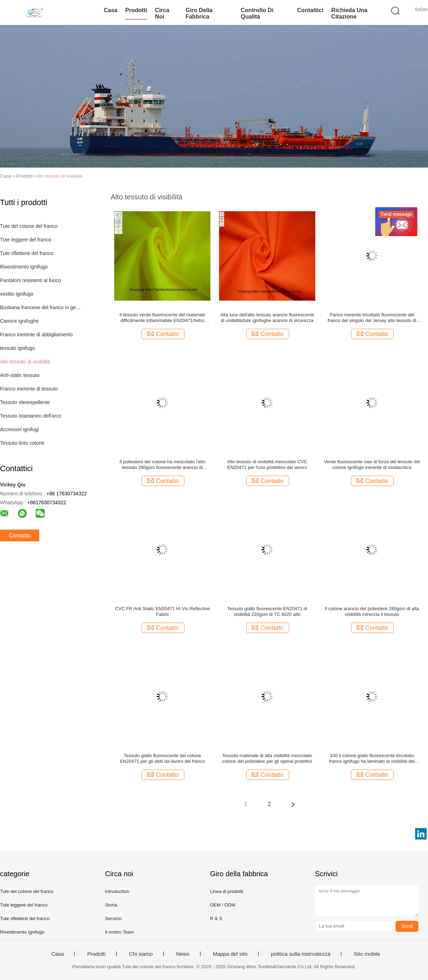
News (183, 954)
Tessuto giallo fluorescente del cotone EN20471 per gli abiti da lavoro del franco (162, 758)
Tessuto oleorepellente (25, 402)
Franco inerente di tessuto (29, 389)
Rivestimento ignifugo (24, 267)
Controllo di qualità (257, 13)
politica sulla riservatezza (301, 954)
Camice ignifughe (19, 321)
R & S (216, 918)
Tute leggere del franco (26, 240)
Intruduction (117, 891)
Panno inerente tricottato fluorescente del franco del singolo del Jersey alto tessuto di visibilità (372, 318)
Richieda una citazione (349, 13)
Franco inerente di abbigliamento (36, 335)
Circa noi (162, 13)
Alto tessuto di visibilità (59, 176)
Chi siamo (141, 954)
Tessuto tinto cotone (22, 443)
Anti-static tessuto (20, 375)
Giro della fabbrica (199, 13)
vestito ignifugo (17, 294)
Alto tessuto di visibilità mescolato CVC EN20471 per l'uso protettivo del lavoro (267, 465)
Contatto (20, 535)
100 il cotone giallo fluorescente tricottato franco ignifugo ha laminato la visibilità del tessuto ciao (372, 759)
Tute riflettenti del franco (27, 253)
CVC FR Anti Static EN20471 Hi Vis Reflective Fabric (163, 611)
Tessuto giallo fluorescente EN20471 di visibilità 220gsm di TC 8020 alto (267, 611)
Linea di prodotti (227, 891)
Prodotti (136, 10)
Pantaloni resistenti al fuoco (30, 280)
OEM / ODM (223, 905)
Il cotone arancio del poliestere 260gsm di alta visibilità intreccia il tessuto (372, 611)
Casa (111, 10)
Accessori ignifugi (19, 429)
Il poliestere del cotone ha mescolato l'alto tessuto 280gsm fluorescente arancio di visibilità (162, 465)
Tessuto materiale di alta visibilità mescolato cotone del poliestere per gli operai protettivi (267, 758)
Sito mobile (367, 954)
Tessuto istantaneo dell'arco (31, 416)
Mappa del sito (230, 954)
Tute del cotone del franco (29, 226)
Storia (111, 905)
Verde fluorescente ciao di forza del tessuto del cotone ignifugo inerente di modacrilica (372, 465)
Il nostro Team (119, 932)
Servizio (113, 918)
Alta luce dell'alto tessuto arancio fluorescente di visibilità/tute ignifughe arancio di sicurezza (267, 318)
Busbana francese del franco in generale (40, 307)
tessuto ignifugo (17, 348)
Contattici (310, 10)
